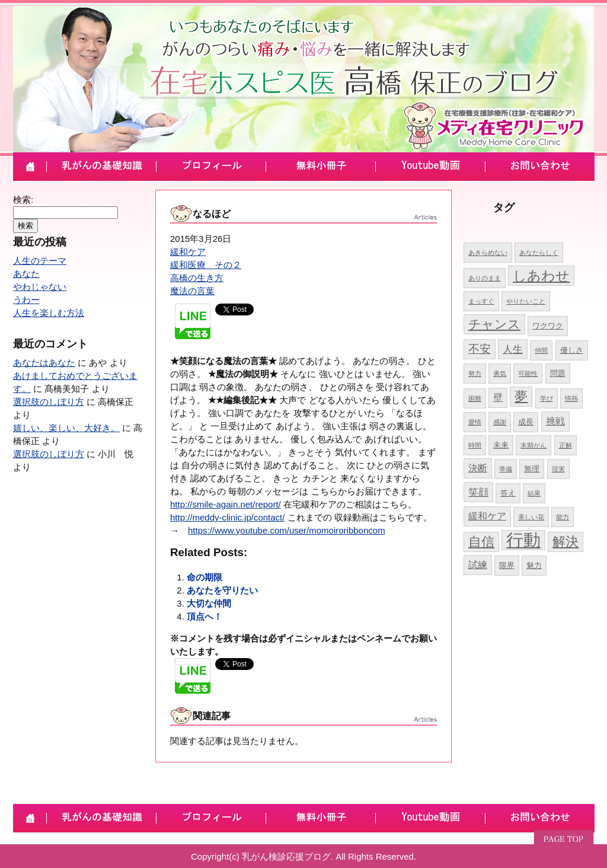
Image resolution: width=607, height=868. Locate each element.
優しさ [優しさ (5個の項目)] (572, 350)
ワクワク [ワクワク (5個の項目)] (548, 326)
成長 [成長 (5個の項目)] (526, 422)
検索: (23, 200)
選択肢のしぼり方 (49, 402)
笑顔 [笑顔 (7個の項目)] (478, 492)
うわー (26, 300)
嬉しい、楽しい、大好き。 (66, 428)
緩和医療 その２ (206, 265)
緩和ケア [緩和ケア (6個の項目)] (487, 516)
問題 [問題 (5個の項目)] (558, 373)
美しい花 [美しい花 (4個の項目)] (531, 517)
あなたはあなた (44, 363)
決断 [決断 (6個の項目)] (478, 468)
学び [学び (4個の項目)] (547, 398)
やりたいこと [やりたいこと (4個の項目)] (526, 301)
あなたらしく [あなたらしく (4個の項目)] (539, 253)
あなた (26, 274)
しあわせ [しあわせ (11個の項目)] (541, 276)
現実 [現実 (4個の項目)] (558, 469)
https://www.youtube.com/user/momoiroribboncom (287, 530)
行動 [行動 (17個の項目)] (523, 540)
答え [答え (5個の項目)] (508, 493)
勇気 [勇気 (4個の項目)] (500, 374)
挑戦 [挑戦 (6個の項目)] (555, 421)
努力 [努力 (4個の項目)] (475, 374)
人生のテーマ (40, 261)
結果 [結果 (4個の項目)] (534, 493)
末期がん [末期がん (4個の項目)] (533, 445)
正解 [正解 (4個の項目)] (566, 445)
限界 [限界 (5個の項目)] (507, 565)
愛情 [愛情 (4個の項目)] (475, 422)
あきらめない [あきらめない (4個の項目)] (488, 253)
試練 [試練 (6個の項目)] (478, 565)
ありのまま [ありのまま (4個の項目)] (485, 278)
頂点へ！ (205, 616)
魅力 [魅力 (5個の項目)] (534, 565)
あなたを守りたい (222, 590)
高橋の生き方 (197, 278)
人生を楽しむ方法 (49, 313)
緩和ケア (188, 252)
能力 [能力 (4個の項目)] (563, 517)
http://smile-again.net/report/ (226, 504)
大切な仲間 (209, 603)
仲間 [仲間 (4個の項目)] (541, 350)
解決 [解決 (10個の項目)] (566, 542)
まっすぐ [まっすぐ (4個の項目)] (481, 301)
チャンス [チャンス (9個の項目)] (494, 324)
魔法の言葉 (192, 291)
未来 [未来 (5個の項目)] (501, 445)
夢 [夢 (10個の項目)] (521, 396)
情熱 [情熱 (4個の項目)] (571, 398)
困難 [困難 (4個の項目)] (475, 398)
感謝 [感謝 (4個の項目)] (500, 422)
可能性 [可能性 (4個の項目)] (528, 374)
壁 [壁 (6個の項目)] (498, 398)
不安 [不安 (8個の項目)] (480, 349)
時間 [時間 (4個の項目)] (475, 445)
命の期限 (205, 577)
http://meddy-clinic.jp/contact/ (227, 517)
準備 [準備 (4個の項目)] (506, 469)
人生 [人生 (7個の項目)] (513, 349)
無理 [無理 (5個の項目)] (532, 469)
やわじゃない (40, 287)
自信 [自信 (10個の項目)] (481, 542)
